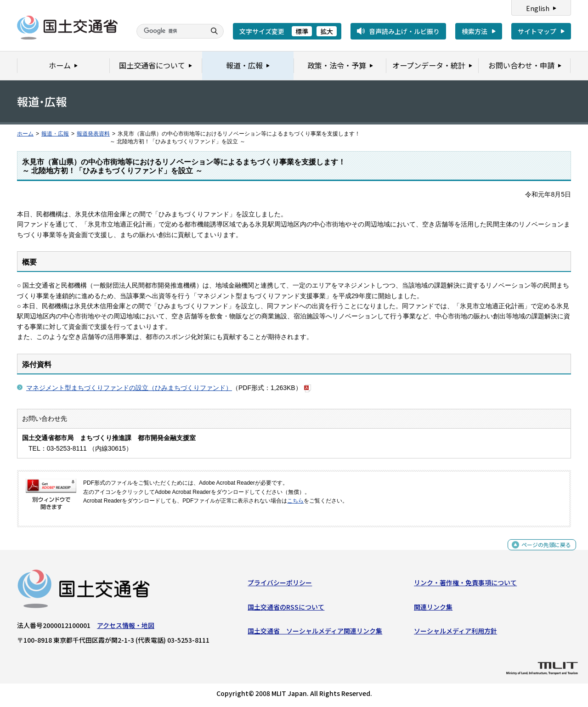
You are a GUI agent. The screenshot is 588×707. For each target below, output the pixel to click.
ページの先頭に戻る (543, 552)
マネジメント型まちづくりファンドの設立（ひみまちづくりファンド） (129, 388)
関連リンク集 (433, 609)
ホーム (25, 134)
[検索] (170, 31)
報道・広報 (55, 134)
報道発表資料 (93, 134)
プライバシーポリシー (280, 585)
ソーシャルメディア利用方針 (455, 633)
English (538, 8)
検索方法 (475, 31)
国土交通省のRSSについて (286, 609)
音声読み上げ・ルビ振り (404, 31)
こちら (295, 501)
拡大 (327, 31)
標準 (302, 31)
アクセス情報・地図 (126, 628)
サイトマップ (537, 31)
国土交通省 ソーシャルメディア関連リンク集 (315, 633)
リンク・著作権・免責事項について (465, 585)
